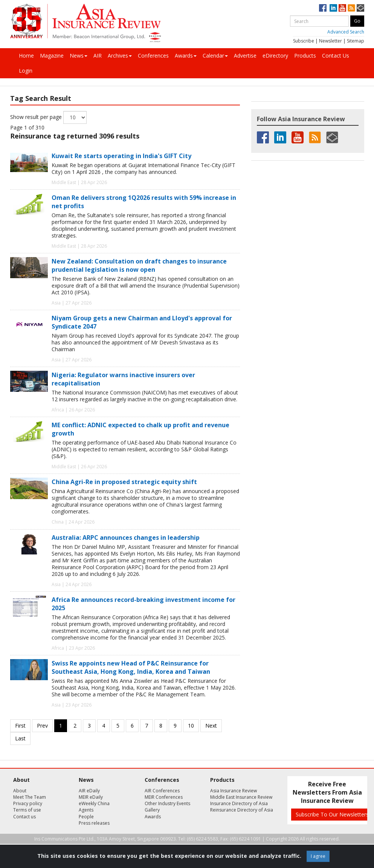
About (20, 791)
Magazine (52, 56)
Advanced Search (346, 32)
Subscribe (304, 41)
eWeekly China (94, 803)
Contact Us (336, 56)
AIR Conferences (162, 791)
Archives (120, 56)
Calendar (215, 56)
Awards (186, 56)
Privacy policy (28, 803)
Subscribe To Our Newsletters (332, 814)
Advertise (245, 56)
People (86, 817)
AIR (98, 56)
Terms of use (27, 810)
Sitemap (356, 41)
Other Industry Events (167, 803)
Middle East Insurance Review (241, 797)
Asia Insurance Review (234, 791)
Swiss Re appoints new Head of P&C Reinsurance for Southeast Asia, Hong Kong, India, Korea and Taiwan (131, 667)
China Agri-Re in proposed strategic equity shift (124, 482)
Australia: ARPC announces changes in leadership (126, 538)
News (79, 56)
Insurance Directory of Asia (239, 803)
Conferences (153, 56)
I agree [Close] (318, 856)
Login (26, 71)
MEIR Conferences (164, 797)
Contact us (24, 817)
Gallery (152, 810)
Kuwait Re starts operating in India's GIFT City (121, 156)
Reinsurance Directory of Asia (242, 810)
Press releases (94, 823)
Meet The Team (30, 797)
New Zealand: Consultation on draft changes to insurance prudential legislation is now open (139, 265)
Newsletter (330, 41)
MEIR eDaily (91, 797)
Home (26, 56)
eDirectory (275, 56)
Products (305, 56)
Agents (86, 810)
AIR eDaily (89, 791)
